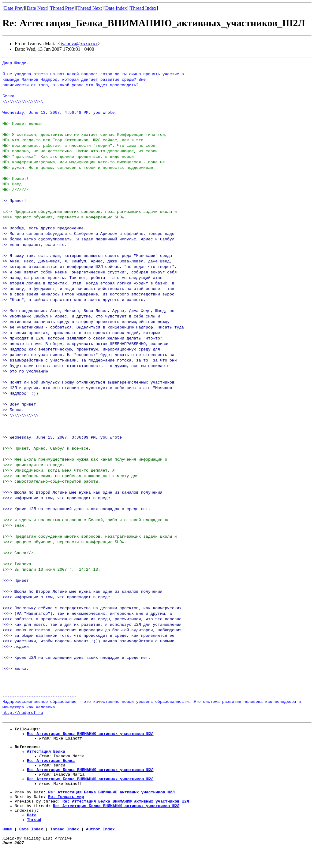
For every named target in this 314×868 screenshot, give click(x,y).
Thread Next (90, 8)
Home (7, 846)
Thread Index (143, 8)
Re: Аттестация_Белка (51, 767)
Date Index (116, 8)
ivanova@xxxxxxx (79, 44)
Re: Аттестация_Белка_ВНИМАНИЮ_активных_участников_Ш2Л (90, 735)
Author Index (100, 846)
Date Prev (14, 8)
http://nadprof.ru (23, 712)
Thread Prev (62, 8)
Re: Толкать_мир (66, 809)
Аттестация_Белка (46, 756)
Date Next (37, 8)
